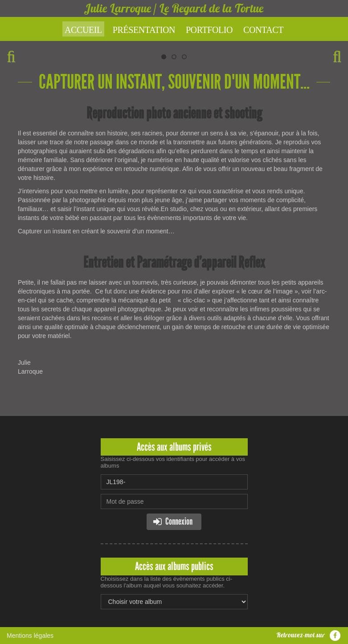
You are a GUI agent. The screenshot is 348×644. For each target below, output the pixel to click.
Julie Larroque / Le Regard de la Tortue (174, 8)
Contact (263, 30)
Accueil (83, 30)
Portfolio (209, 30)
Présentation (144, 30)
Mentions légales (30, 636)
